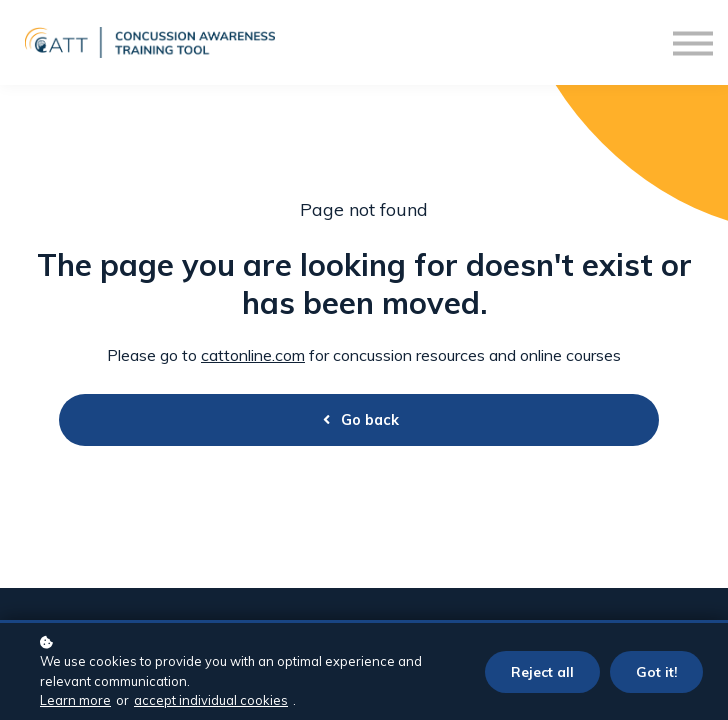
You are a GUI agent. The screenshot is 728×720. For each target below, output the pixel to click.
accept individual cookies (211, 700)
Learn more (75, 700)
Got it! (656, 671)
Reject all (542, 671)
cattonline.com (253, 355)
